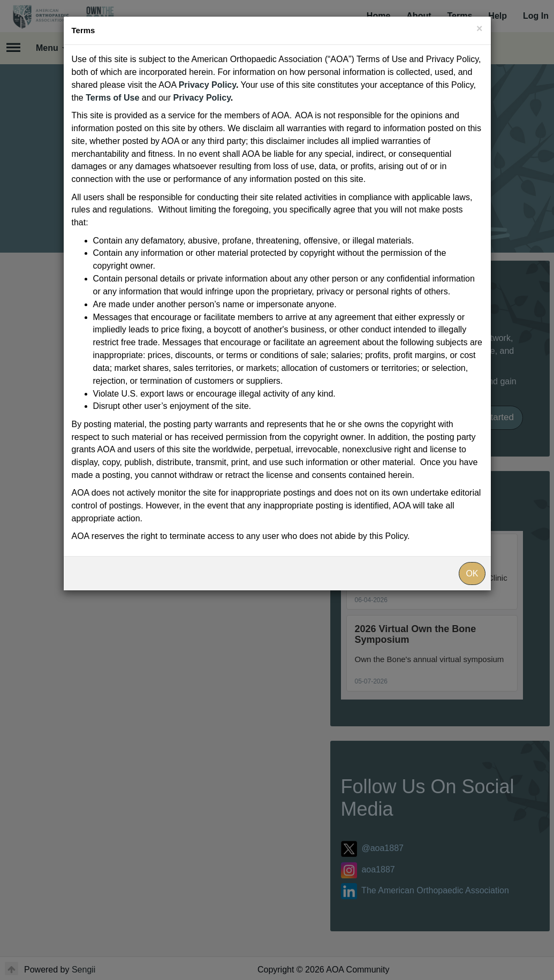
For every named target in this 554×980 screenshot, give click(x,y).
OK (472, 573)
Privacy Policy (207, 85)
